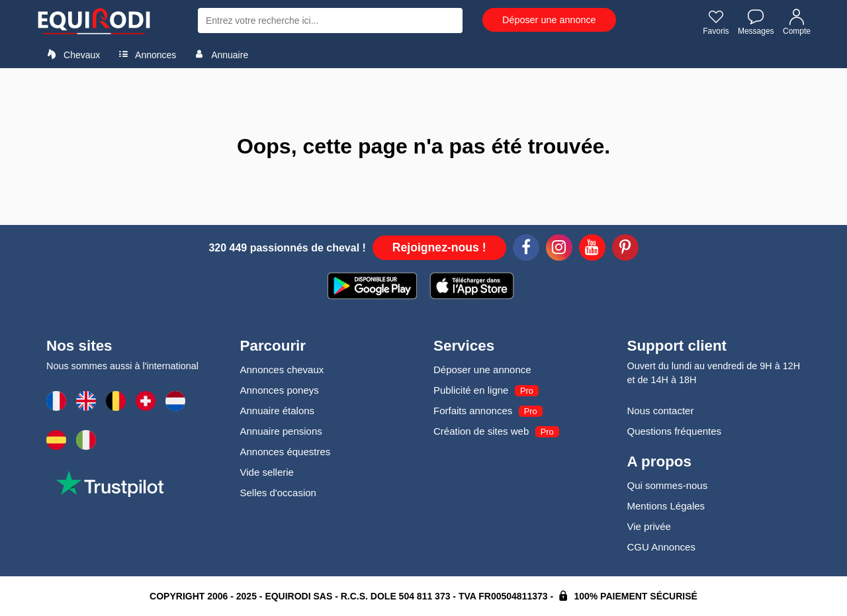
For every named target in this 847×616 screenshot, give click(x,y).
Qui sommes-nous (668, 485)
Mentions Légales (666, 506)
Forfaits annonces (473, 411)
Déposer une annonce (549, 20)
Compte (797, 22)
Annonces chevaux (282, 370)
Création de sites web (481, 431)
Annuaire (219, 54)
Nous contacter (661, 411)
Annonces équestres (286, 452)
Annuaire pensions (281, 431)
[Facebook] (526, 249)
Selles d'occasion (278, 493)
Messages (756, 22)
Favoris (716, 22)
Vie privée (649, 526)
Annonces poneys (280, 390)
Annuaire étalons (278, 411)
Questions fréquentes (675, 431)
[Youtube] (592, 249)
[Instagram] (559, 249)
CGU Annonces (661, 547)
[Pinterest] (625, 249)
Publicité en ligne (471, 390)
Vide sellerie (267, 472)
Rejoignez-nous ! (439, 247)
